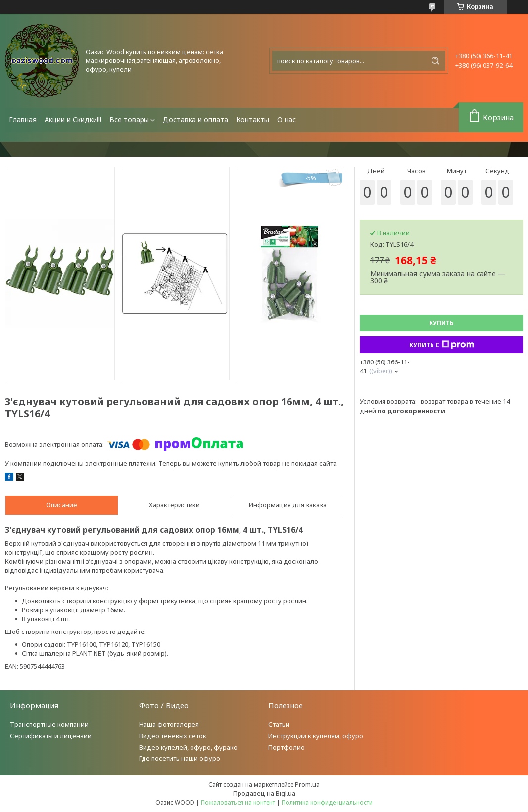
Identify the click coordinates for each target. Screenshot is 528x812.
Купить (441, 323)
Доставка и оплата (195, 119)
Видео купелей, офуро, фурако (188, 747)
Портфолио (287, 747)
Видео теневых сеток (173, 736)
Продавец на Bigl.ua (264, 793)
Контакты (253, 119)
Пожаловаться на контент (238, 802)
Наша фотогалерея (169, 724)
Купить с (442, 345)
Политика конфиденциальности (327, 802)
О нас (287, 119)
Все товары (129, 119)
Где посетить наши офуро (180, 758)
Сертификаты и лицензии (51, 736)
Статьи (279, 724)
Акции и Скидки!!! (73, 119)
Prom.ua (307, 784)
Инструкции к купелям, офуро (316, 736)
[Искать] (435, 61)
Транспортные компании (49, 724)
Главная (23, 119)
